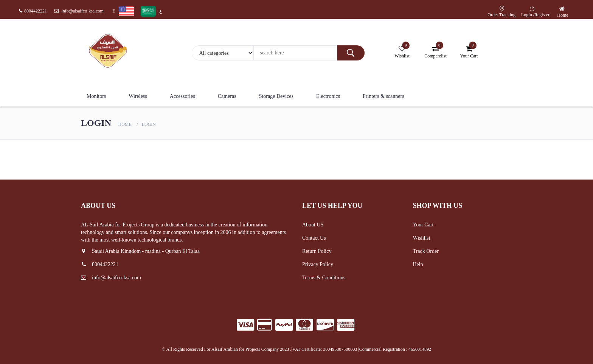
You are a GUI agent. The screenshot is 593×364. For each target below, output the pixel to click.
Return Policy (317, 251)
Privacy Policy (318, 264)
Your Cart (423, 225)
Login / (528, 15)
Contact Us (314, 238)
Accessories (182, 96)
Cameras (227, 96)
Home (563, 15)
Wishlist (422, 238)
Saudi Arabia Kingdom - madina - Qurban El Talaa (140, 251)
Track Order (426, 251)
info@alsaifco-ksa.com (79, 11)
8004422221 (33, 11)
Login (149, 124)
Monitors (96, 96)
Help (418, 264)
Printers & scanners (383, 96)
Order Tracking (501, 15)
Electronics (328, 96)
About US (313, 225)
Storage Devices (276, 96)
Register (542, 15)
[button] (563, 9)
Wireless (138, 96)
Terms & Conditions (324, 278)
